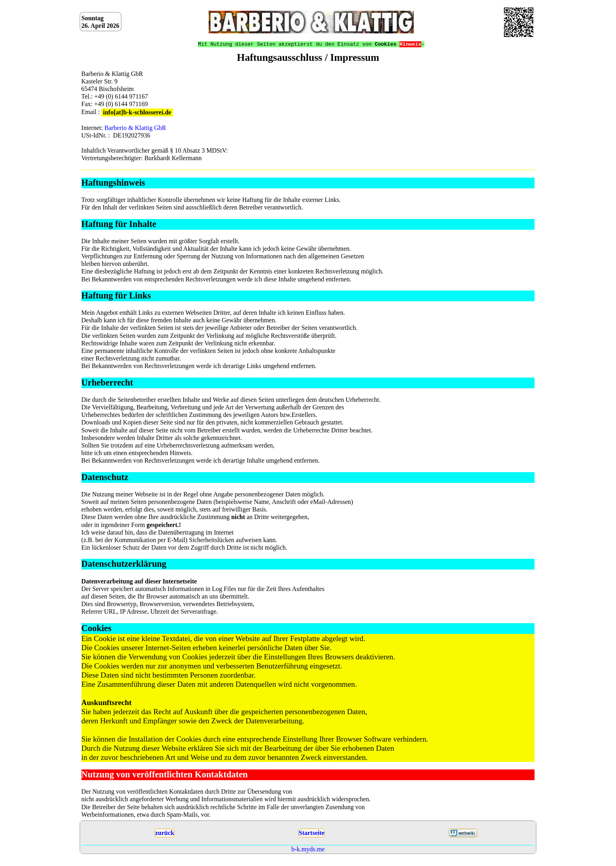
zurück (165, 833)
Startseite (312, 833)
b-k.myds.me (308, 850)
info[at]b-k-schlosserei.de (137, 113)
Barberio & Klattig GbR (135, 128)
